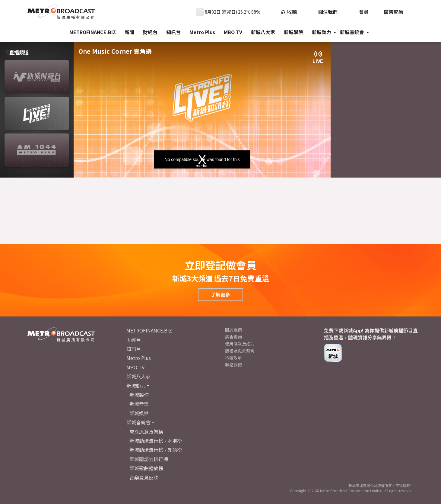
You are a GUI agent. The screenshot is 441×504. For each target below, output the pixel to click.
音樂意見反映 (144, 477)
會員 (361, 12)
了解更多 (220, 294)
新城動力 (322, 32)
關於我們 (233, 330)
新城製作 (139, 395)
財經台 (150, 32)
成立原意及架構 (146, 432)
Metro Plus (202, 32)
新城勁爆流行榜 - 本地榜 (156, 441)
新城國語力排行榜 (149, 459)
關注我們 (325, 12)
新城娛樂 (139, 413)
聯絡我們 (233, 364)
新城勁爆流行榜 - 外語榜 (156, 450)
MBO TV (233, 32)
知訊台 (173, 32)
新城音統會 (352, 32)
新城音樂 (139, 404)
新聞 (129, 32)
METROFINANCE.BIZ (93, 32)
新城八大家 (263, 32)
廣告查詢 (393, 12)
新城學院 (293, 32)
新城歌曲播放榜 (146, 468)
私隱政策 (233, 358)
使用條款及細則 (240, 344)
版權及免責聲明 (240, 351)
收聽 (289, 12)
